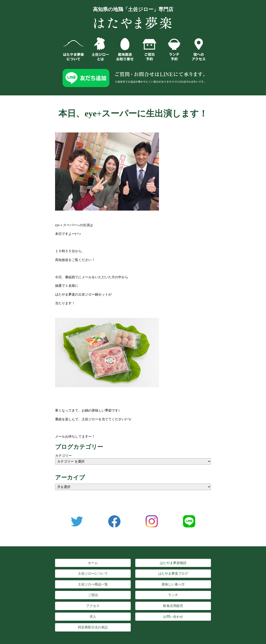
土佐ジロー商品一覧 (93, 584)
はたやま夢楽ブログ (173, 573)
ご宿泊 (93, 595)
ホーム (93, 563)
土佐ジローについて (93, 573)
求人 (93, 617)
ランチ (173, 595)
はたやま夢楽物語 (173, 563)
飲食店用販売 (173, 606)
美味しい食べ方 (173, 584)
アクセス (93, 606)
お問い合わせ (173, 617)
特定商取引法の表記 (93, 627)
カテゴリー (63, 456)
